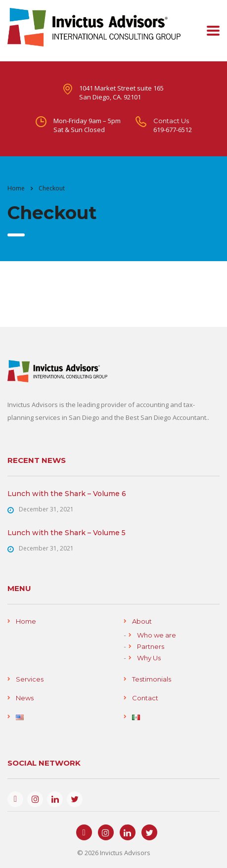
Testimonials (152, 679)
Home (16, 188)
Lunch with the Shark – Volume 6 (67, 494)
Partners (151, 646)
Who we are (157, 635)
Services (30, 679)
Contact (145, 698)
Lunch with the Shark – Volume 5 (67, 533)
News (25, 698)
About (142, 621)
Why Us (149, 658)
